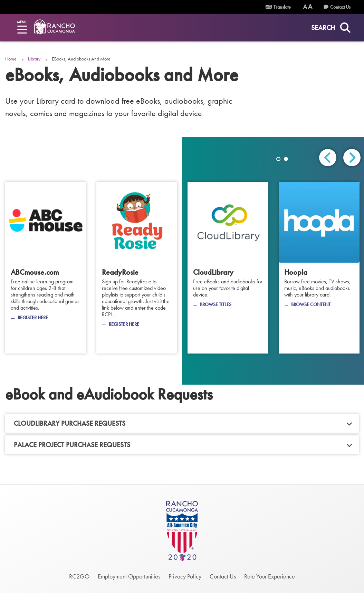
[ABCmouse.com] (46, 267)
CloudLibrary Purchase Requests (70, 423)
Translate (278, 7)
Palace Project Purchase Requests (72, 445)
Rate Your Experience (270, 576)
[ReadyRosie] (137, 267)
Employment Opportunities (129, 576)
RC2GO (79, 576)
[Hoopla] (319, 267)
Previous (328, 158)
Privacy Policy (185, 576)
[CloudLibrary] (228, 267)
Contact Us (340, 7)
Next (352, 158)
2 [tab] (286, 159)
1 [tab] (278, 159)
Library (34, 59)
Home (11, 59)
